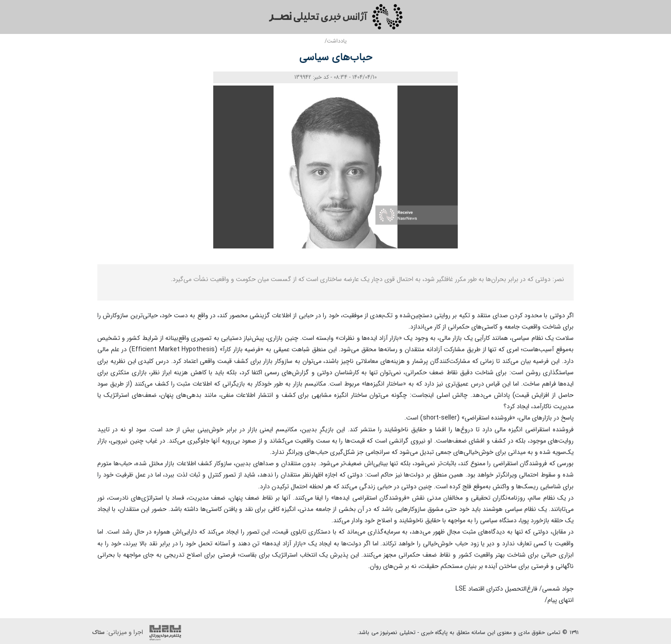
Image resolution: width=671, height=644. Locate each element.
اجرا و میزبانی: (139, 633)
